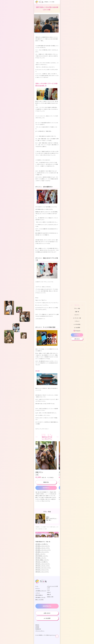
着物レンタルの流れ (39, 600)
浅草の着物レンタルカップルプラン (43, 546)
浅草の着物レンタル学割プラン (42, 544)
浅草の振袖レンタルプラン (41, 558)
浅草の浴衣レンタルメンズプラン (42, 572)
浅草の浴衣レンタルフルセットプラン (43, 568)
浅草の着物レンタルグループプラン (43, 548)
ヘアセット (77, 321)
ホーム (37, 586)
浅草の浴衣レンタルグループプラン (43, 566)
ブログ (48, 590)
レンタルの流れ (77, 324)
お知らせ (49, 592)
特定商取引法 (38, 629)
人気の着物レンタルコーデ (41, 591)
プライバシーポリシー (40, 631)
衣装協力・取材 (50, 597)
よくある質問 (77, 328)
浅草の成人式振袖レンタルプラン (42, 560)
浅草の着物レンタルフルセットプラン (43, 550)
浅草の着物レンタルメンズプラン (42, 552)
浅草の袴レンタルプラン (40, 554)
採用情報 (37, 627)
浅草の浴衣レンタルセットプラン (42, 570)
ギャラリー (77, 315)
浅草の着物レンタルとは (40, 597)
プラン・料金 (77, 308)
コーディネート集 (77, 318)
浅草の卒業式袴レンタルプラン (42, 556)
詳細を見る (46, 482)
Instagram (77, 331)
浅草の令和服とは (39, 595)
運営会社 (37, 625)
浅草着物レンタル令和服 (45, 2)
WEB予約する (77, 335)
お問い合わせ (77, 339)
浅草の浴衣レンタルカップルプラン (43, 564)
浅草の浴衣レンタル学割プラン (42, 562)
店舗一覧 (77, 312)
